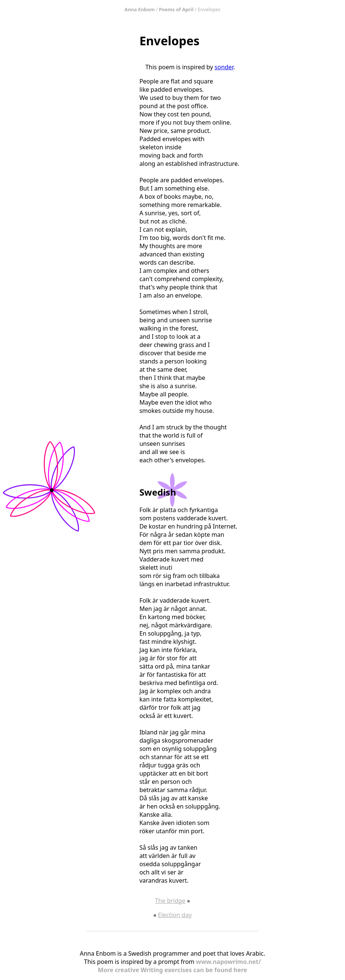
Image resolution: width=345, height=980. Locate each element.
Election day (175, 915)
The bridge (170, 901)
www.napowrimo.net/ (228, 962)
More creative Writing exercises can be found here (172, 970)
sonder (224, 67)
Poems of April (176, 9)
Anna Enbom (140, 9)
